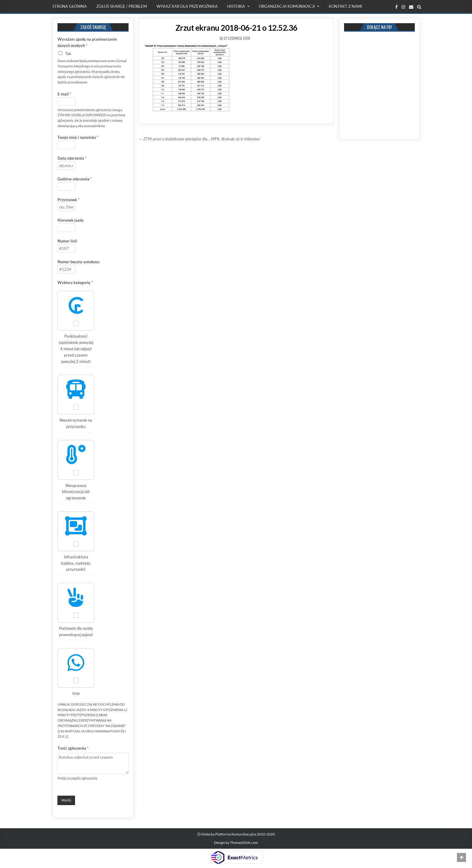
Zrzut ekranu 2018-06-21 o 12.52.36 (236, 28)
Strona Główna (70, 6)
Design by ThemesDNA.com (236, 843)
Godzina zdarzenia (75, 179)
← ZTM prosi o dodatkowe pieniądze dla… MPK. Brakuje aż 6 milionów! (199, 139)
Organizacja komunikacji (287, 6)
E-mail (64, 94)
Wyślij (66, 800)
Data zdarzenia (72, 158)
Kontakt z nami (345, 6)
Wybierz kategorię (75, 283)
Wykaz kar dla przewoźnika (187, 6)
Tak (68, 54)
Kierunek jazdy (71, 220)
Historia (236, 6)
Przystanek (68, 200)
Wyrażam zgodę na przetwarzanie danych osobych (87, 42)
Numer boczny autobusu (78, 262)
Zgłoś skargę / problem (122, 6)
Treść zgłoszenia (73, 748)
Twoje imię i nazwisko (78, 137)
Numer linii (67, 241)
